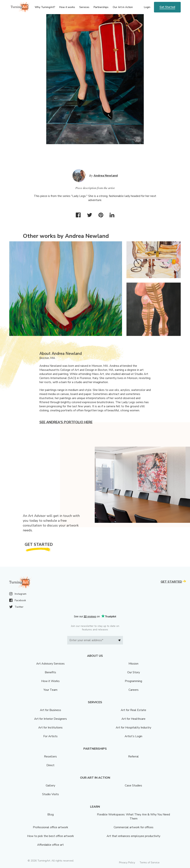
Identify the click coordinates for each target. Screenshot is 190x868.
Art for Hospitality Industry (133, 728)
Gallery (50, 786)
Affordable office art (50, 845)
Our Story (134, 672)
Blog (51, 814)
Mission (133, 664)
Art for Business (51, 710)
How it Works (50, 681)
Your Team (50, 690)
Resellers (50, 757)
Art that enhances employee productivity (133, 836)
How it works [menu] (67, 7)
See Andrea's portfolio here (66, 422)
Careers (134, 690)
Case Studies (133, 786)
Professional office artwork (51, 827)
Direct (50, 765)
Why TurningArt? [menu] (45, 7)
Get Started (167, 7)
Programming (133, 681)
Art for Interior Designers (51, 719)
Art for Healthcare (133, 719)
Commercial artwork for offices (134, 827)
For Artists (50, 736)
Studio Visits (51, 794)
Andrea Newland (106, 176)
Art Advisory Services (50, 664)
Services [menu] (84, 7)
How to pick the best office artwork (51, 836)
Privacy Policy (127, 863)
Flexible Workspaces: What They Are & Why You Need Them (133, 817)
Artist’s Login (133, 736)
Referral (133, 757)
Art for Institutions (50, 728)
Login (147, 7)
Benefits (50, 672)
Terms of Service (150, 863)
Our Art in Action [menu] (123, 7)
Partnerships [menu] (101, 7)
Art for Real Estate (133, 710)
